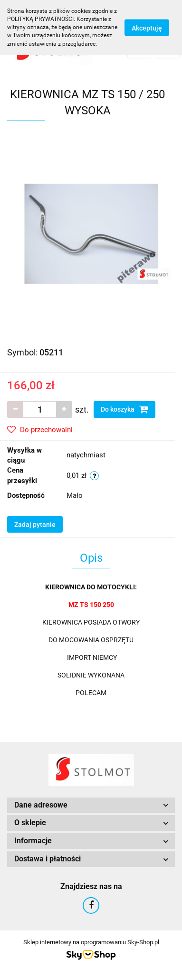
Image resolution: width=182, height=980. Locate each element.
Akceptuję (147, 28)
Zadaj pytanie (35, 525)
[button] (91, 805)
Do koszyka (125, 409)
